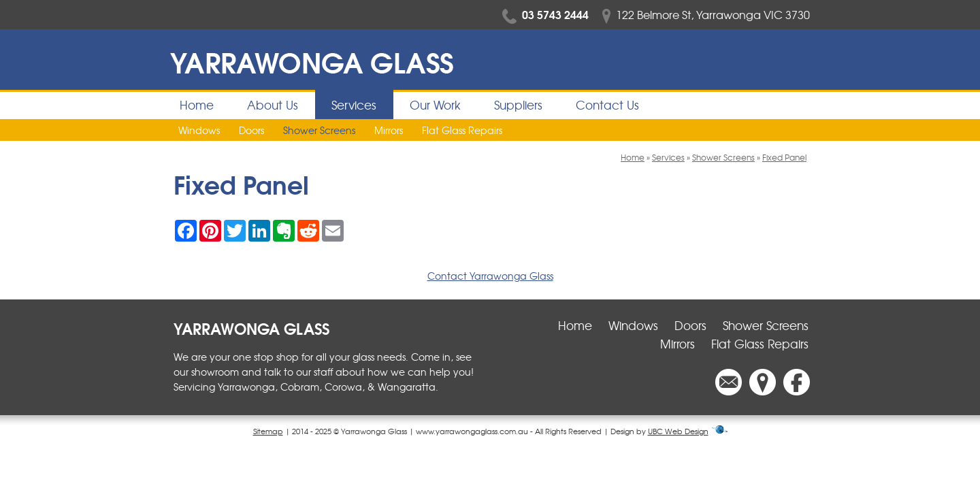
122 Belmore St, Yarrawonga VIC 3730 (706, 14)
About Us (273, 104)
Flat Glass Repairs (462, 130)
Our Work (435, 104)
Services (354, 104)
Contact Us (607, 104)
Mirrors (389, 130)
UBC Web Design (678, 431)
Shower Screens (319, 130)
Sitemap (268, 431)
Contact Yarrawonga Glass (490, 276)
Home (197, 104)
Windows (199, 130)
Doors (251, 130)
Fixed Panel (784, 157)
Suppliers (518, 104)
